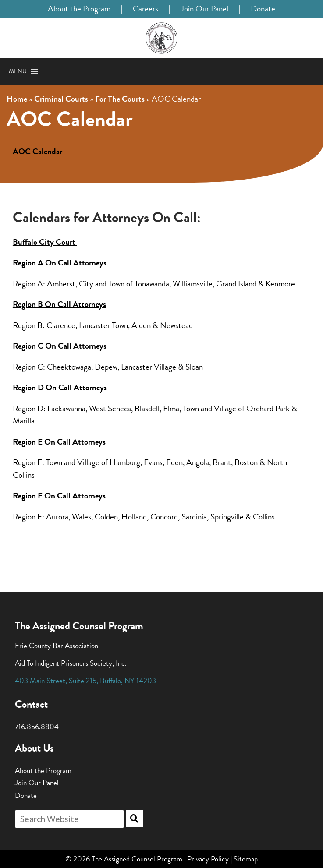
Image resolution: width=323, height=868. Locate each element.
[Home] (161, 38)
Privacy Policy (208, 859)
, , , (85, 681)
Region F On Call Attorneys (59, 496)
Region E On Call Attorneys (59, 442)
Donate (263, 9)
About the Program (79, 9)
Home (17, 99)
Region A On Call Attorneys (60, 263)
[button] (18, 71)
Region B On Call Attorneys (59, 304)
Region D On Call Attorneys (60, 387)
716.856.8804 (37, 727)
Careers (146, 9)
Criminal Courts (61, 99)
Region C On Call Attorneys (60, 346)
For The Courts (120, 99)
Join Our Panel (204, 9)
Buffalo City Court (45, 242)
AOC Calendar (37, 151)
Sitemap (246, 859)
